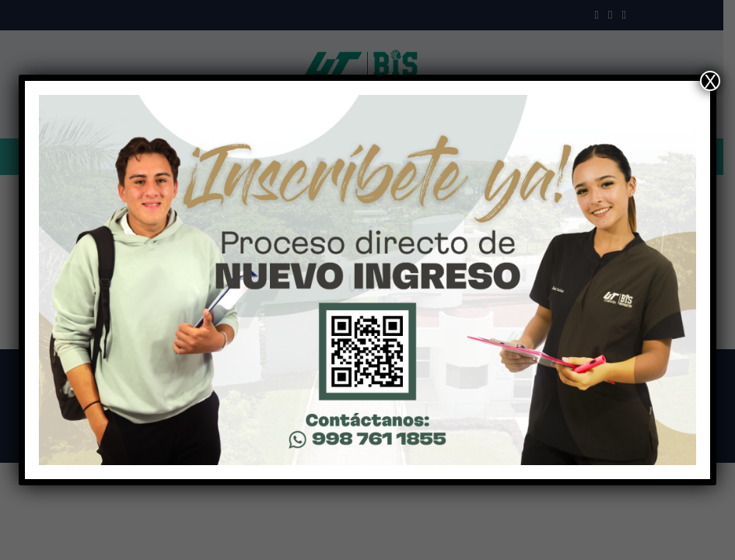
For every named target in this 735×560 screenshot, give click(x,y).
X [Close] (710, 81)
